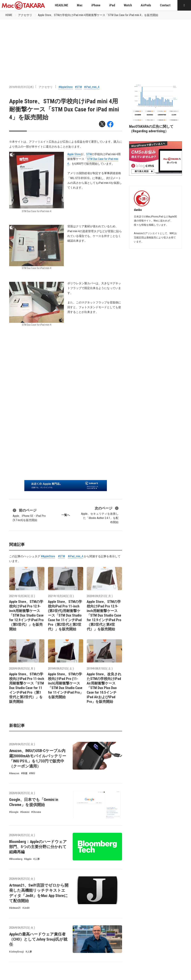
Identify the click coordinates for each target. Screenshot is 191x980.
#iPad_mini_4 (92, 87)
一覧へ (66, 515)
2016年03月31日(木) (21, 87)
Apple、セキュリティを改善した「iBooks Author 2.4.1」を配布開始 (100, 515)
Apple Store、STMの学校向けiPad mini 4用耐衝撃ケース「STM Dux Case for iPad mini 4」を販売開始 (98, 15)
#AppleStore (66, 87)
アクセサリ (25, 15)
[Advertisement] (95, 46)
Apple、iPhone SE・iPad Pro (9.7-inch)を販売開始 (29, 515)
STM (89, 154)
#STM (78, 87)
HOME (9, 15)
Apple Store (74, 154)
